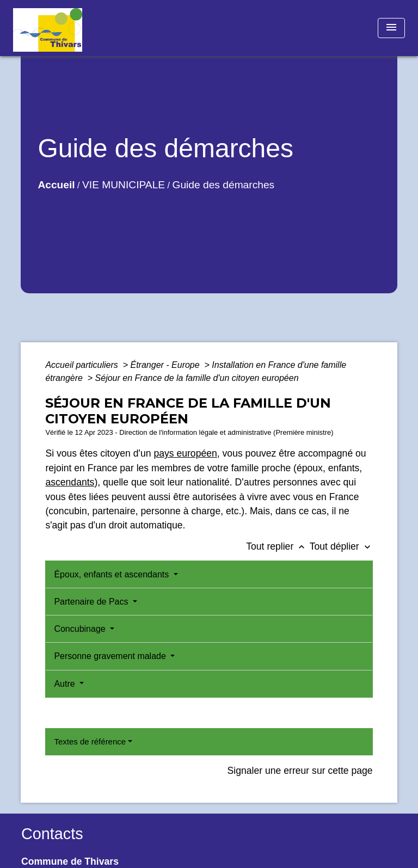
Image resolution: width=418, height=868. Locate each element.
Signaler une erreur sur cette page (300, 771)
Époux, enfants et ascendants (112, 574)
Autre (66, 684)
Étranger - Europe (166, 365)
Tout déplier (341, 546)
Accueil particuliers (83, 365)
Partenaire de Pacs (92, 602)
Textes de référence (90, 741)
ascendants (70, 482)
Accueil (56, 185)
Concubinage (81, 629)
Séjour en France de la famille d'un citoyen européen (197, 378)
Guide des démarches (223, 185)
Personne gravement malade (111, 656)
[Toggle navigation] (391, 28)
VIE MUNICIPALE (124, 185)
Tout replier (278, 546)
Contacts (52, 834)
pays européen (185, 453)
